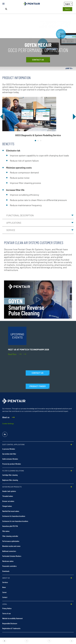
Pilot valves (6, 531)
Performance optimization (11, 541)
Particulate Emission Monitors (12, 556)
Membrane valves (8, 561)
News (4, 587)
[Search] (6, 9)
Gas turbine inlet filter (9, 454)
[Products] (38, 386)
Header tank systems (9, 491)
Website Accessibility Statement (12, 618)
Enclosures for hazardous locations (14, 516)
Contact (5, 597)
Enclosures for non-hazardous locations (15, 521)
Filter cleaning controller (10, 536)
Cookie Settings (8, 424)
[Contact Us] (38, 60)
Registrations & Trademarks (11, 628)
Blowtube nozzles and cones (11, 546)
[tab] (35, 141)
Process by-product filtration (12, 464)
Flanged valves (7, 506)
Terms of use (7, 613)
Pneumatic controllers (9, 566)
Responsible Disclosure (10, 623)
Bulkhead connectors (9, 551)
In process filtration (9, 449)
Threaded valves (8, 496)
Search (67, 9)
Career (4, 592)
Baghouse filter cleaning (10, 480)
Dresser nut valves (8, 501)
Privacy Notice (7, 608)
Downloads (6, 571)
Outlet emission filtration (10, 459)
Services (5, 582)
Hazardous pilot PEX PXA (10, 526)
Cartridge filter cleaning (10, 475)
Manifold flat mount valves (11, 511)
